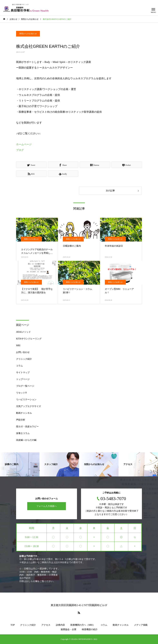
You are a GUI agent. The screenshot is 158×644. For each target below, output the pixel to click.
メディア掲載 (141, 625)
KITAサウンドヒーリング (29, 339)
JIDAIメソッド (23, 332)
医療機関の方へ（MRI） (83, 625)
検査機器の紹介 (90, 629)
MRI (18, 345)
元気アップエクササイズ (29, 406)
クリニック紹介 (24, 359)
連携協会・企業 (68, 629)
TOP (13, 625)
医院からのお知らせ (28, 34)
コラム (19, 366)
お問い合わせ (23, 352)
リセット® (22, 393)
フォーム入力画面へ (47, 506)
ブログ (20, 150)
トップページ (23, 379)
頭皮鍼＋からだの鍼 (26, 440)
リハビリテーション (26, 400)
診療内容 (60, 625)
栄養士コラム (23, 433)
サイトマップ (23, 372)
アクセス (46, 625)
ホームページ (24, 144)
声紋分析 (21, 420)
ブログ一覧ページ (25, 386)
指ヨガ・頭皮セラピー (27, 427)
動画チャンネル (24, 413)
